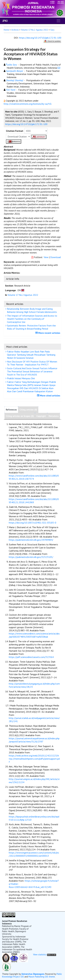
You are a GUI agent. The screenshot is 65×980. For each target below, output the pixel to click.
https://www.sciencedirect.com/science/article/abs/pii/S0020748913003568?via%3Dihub (34, 635)
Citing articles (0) (28, 410)
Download (55, 257)
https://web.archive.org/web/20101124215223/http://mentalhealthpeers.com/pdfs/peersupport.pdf (34, 759)
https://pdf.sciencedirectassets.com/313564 (31, 657)
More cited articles (49, 395)
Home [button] (6, 30)
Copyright (41, 416)
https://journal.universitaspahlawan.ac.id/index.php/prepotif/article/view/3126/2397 (34, 740)
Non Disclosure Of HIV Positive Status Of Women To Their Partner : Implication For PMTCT (32, 363)
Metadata (54, 416)
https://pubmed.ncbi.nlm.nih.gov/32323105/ (31, 557)
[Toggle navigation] (58, 21)
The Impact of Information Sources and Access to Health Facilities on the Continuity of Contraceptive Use (32, 319)
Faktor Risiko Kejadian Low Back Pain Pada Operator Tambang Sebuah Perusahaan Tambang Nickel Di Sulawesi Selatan (31, 355)
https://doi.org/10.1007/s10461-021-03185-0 (32, 523)
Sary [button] (52, 30)
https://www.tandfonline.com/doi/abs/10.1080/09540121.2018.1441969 (34, 501)
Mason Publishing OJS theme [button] (42, 977)
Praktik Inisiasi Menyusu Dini (20, 378)
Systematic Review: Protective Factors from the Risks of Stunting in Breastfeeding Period (31, 327)
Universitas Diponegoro (33, 974)
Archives (15, 30)
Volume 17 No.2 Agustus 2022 (35, 30)
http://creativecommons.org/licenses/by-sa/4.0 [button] (28, 104)
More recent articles (48, 333)
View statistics (40, 955)
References (11, 410)
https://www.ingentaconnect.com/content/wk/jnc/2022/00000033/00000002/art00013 (34, 854)
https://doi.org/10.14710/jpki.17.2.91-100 (40, 38)
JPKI (5, 21)
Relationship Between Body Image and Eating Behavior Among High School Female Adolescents (32, 310)
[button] (5, 101)
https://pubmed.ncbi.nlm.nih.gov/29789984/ (31, 540)
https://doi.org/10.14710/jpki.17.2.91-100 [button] (26, 124)
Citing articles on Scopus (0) (20, 416)
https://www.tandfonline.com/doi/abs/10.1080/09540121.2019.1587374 (34, 477)
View (46, 257)
